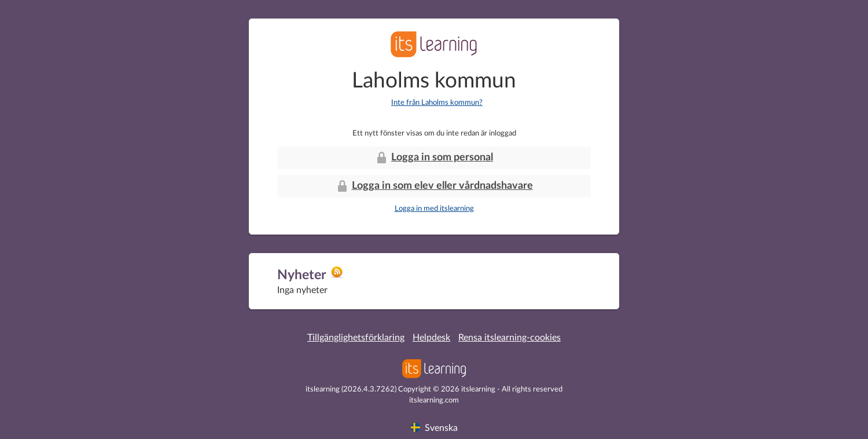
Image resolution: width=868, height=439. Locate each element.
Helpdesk (431, 338)
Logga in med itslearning (434, 209)
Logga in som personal (434, 158)
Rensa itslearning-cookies (510, 338)
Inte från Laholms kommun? (437, 103)
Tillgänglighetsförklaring (356, 338)
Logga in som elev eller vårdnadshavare (434, 186)
